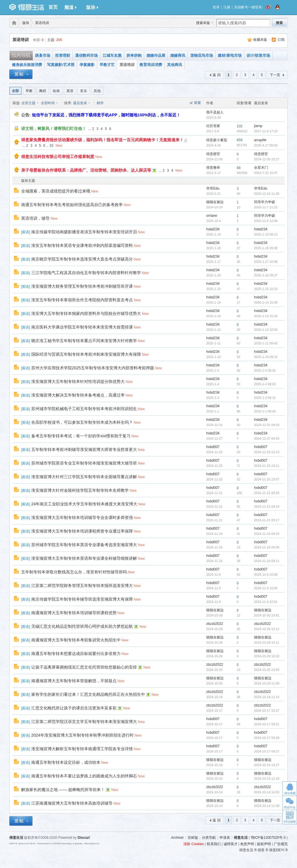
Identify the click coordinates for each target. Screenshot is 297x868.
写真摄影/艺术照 (61, 65)
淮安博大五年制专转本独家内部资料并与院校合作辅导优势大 (86, 313)
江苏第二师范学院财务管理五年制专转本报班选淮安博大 (82, 586)
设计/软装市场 (258, 55)
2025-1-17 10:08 (266, 262)
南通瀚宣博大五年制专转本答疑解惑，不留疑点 (74, 681)
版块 (92, 7)
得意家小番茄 (217, 140)
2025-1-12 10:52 (266, 330)
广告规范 (281, 844)
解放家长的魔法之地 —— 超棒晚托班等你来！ (63, 790)
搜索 (279, 23)
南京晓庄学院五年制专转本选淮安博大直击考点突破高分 (82, 259)
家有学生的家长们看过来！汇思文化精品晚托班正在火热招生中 (88, 694)
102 (240, 126)
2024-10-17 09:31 (267, 724)
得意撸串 (213, 168)
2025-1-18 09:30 (266, 248)
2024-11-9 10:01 (266, 602)
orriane (212, 216)
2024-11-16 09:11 (267, 561)
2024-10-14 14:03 (267, 792)
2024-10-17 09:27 (267, 751)
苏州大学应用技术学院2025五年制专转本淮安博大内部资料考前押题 (93, 368)
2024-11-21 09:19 (267, 507)
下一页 (275, 75)
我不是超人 (215, 112)
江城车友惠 (112, 55)
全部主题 (28, 103)
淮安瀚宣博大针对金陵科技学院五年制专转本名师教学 (80, 490)
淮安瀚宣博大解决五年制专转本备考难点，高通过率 (78, 395)
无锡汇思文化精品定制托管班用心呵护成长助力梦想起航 (82, 626)
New (59, 146)
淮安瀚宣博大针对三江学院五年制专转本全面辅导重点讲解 (84, 477)
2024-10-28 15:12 (267, 629)
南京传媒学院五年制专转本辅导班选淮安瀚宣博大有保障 (82, 599)
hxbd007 (213, 447)
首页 (53, 7)
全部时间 (48, 103)
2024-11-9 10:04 (266, 588)
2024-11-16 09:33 (267, 534)
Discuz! (84, 838)
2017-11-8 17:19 (266, 131)
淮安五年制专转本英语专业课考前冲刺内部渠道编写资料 (82, 245)
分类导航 (209, 838)
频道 (70, 7)
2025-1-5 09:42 (265, 370)
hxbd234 (213, 229)
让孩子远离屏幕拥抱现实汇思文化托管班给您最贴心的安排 (84, 667)
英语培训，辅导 (35, 218)
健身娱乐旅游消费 (27, 65)
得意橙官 (213, 154)
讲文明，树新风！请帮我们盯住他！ (54, 129)
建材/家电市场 (230, 55)
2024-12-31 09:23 (267, 425)
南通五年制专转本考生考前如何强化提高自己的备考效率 (72, 205)
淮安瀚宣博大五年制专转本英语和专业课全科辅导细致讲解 (84, 558)
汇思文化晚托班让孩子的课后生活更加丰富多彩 (74, 708)
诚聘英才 (231, 844)
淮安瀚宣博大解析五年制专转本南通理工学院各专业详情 (82, 749)
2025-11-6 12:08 (266, 221)
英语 (70, 91)
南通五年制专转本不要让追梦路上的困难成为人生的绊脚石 (84, 776)
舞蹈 (43, 91)
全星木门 (261, 168)
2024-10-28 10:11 (267, 643)
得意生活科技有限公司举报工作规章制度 (58, 157)
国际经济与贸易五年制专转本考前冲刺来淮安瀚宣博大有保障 (86, 354)
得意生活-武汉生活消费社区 (13, 23)
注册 (227, 7)
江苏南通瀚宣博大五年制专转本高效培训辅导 (72, 803)
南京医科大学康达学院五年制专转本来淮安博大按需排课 (82, 327)
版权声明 (264, 844)
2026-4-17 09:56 (266, 145)
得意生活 (241, 838)
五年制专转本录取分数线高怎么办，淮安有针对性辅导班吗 (74, 572)
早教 (29, 91)
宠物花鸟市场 (202, 55)
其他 (97, 91)
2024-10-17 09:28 (267, 738)
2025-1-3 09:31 (265, 398)
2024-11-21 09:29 (267, 493)
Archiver (177, 838)
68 (239, 168)
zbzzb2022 (215, 624)
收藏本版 (260, 40)
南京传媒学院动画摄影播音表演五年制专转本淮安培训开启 (84, 232)
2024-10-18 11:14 (267, 697)
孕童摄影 (87, 65)
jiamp (258, 126)
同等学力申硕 (265, 202)
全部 (15, 91)
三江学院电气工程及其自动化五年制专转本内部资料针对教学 (86, 273)
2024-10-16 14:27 (267, 765)
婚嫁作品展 (156, 55)
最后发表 (80, 103)
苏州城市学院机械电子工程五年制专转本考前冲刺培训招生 (84, 409)
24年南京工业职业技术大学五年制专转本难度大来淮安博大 (84, 504)
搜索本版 (203, 23)
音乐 (84, 91)
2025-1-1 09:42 (265, 411)
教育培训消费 (151, 65)
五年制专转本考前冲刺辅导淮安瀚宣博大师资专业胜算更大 (84, 449)
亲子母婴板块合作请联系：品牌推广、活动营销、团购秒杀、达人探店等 (86, 170)
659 (240, 140)
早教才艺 (107, 65)
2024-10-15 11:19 (267, 779)
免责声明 (247, 844)
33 (51, 146)
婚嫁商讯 (178, 55)
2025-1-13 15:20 (266, 316)
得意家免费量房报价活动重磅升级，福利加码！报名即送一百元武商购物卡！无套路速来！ (102, 140)
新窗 (198, 103)
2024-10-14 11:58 (267, 806)
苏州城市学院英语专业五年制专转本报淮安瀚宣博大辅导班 (84, 463)
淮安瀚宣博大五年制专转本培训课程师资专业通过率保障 (82, 531)
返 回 (217, 75)
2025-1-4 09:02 (265, 384)
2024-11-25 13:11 (267, 466)
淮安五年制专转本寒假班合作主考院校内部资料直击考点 (82, 300)
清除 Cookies (194, 844)
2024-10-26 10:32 (267, 656)
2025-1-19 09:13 (266, 234)
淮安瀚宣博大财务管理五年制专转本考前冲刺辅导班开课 (82, 286)
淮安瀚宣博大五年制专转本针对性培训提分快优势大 (78, 381)
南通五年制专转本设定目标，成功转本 (66, 762)
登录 (216, 7)
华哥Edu (213, 188)
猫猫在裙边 (215, 202)
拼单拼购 (134, 55)
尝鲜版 (193, 838)
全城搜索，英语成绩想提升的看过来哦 (56, 191)
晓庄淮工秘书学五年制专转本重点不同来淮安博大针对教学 (84, 341)
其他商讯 (175, 65)
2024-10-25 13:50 (267, 670)
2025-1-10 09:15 (266, 357)
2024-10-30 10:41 (267, 615)
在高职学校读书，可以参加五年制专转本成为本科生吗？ (82, 422)
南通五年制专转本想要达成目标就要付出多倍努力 (76, 654)
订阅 (281, 40)
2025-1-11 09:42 (266, 343)
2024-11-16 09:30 (267, 547)
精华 (100, 103)
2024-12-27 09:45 (267, 438)
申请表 (225, 838)
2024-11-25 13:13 (267, 452)
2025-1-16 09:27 (266, 275)
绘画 (56, 91)
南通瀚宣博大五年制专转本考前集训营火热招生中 (76, 640)
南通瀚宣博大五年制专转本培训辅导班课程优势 (74, 613)
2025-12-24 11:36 (267, 194)
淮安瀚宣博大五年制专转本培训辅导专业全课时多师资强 (82, 518)
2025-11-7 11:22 (266, 207)
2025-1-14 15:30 (266, 302)
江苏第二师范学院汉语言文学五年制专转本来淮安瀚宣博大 (84, 722)
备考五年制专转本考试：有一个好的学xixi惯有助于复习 (81, 436)
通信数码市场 (86, 55)
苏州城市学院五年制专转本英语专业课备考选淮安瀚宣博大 (84, 545)
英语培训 (42, 23)
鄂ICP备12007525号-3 (268, 838)
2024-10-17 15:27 (267, 711)
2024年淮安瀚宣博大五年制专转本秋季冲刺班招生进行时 (83, 735)
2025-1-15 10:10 (266, 289)
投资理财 (63, 55)
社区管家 (213, 126)
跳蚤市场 (43, 55)
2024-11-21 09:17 (267, 520)
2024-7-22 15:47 (266, 173)
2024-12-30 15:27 (267, 159)
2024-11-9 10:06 (266, 575)
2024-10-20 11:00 (267, 683)
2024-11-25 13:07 (267, 479)
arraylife (260, 140)
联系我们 (214, 844)
